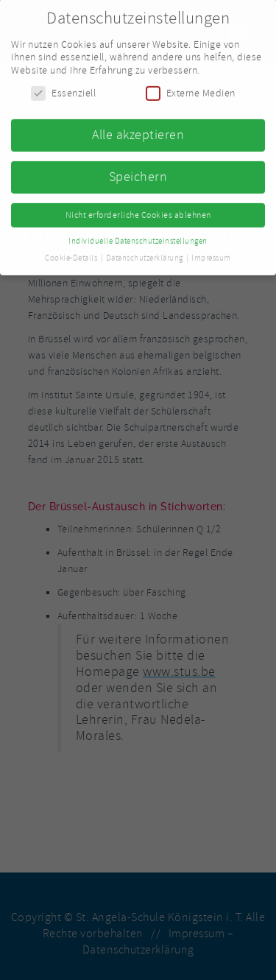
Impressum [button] (211, 254)
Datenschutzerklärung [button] (146, 254)
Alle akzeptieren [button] (138, 130)
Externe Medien (191, 89)
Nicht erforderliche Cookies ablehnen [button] (138, 211)
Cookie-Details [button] (72, 254)
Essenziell (63, 89)
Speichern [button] (138, 172)
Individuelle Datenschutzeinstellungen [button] (138, 237)
